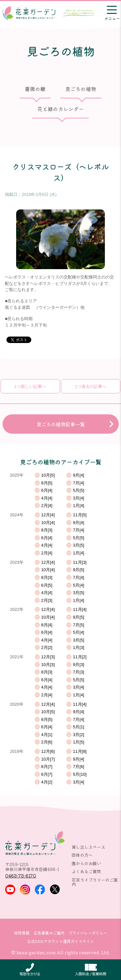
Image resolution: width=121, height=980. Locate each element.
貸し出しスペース (88, 847)
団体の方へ (82, 855)
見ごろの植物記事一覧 (61, 424)
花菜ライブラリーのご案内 (95, 882)
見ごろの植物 (81, 89)
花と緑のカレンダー (61, 109)
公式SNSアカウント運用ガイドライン (60, 941)
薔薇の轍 (35, 89)
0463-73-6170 (21, 876)
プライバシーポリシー (88, 933)
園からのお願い (86, 863)
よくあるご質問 (86, 871)
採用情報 (22, 933)
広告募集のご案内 (49, 933)
